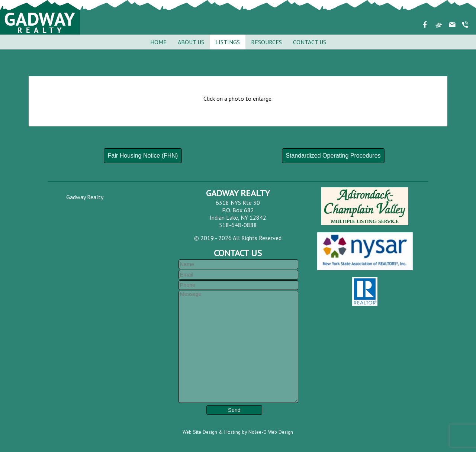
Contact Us (310, 42)
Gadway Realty (85, 197)
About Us (191, 42)
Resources (266, 42)
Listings (228, 42)
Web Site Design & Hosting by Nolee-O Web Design (238, 432)
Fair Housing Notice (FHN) (143, 156)
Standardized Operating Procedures (333, 156)
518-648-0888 (238, 225)
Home (158, 42)
